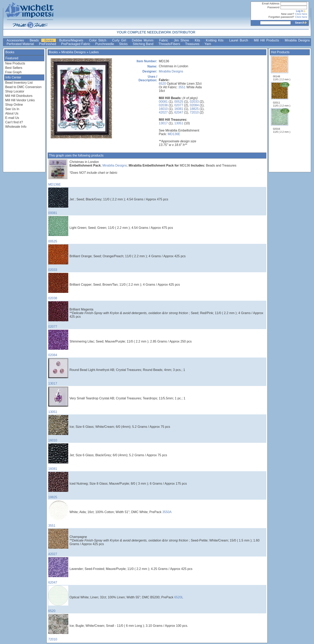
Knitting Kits (215, 40)
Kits (198, 40)
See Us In (12, 109)
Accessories (16, 40)
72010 (194, 112)
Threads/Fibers (170, 44)
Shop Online (14, 105)
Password (273, 7)
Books (50, 40)
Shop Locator (15, 91)
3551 (182, 87)
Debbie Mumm (143, 40)
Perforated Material (21, 44)
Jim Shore (182, 40)
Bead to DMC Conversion (23, 87)
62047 (179, 112)
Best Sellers (14, 68)
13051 (179, 123)
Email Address (271, 4)
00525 (179, 102)
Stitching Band (144, 44)
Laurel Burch (240, 40)
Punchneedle (105, 44)
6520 (162, 84)
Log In (302, 11)
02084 (194, 105)
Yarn (208, 44)
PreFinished (48, 44)
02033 (194, 102)
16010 (163, 109)
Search (302, 23)
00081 (163, 102)
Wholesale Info (16, 127)
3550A (167, 512)
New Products (15, 63)
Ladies (94, 52)
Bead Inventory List (19, 83)
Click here (301, 14)
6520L (179, 597)
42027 (163, 112)
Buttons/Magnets (72, 40)
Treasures (193, 44)
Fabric (164, 40)
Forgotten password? (281, 17)
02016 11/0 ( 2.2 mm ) (282, 121)
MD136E (174, 134)
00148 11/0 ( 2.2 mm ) (282, 68)
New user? (288, 14)
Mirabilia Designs (297, 40)
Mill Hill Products (267, 40)
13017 (163, 123)
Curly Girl (120, 40)
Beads (35, 40)
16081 (179, 109)
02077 (179, 105)
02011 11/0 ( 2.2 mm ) (282, 94)
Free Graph (13, 72)
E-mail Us (12, 118)
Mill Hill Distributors (19, 96)
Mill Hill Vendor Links (20, 100)
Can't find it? (14, 122)
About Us (12, 113)
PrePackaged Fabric (76, 44)
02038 (163, 105)
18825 (194, 109)
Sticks (124, 44)
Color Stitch (99, 40)
